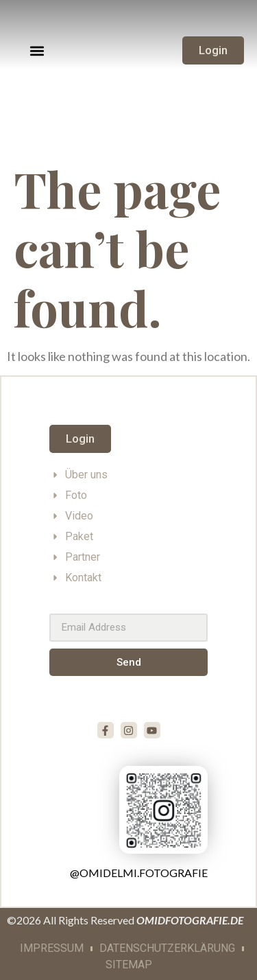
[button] (37, 50)
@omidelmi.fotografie (139, 873)
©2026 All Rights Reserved (125, 920)
